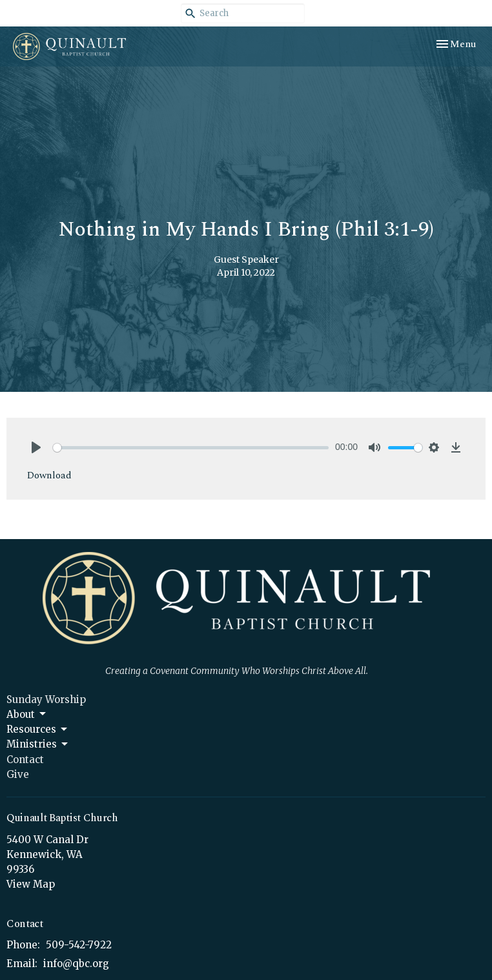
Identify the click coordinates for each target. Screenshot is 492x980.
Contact (25, 760)
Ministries (38, 744)
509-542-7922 (79, 945)
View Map (31, 884)
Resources (38, 730)
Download (49, 475)
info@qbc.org (76, 964)
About (27, 714)
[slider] (191, 448)
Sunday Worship (46, 699)
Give (18, 774)
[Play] (36, 447)
